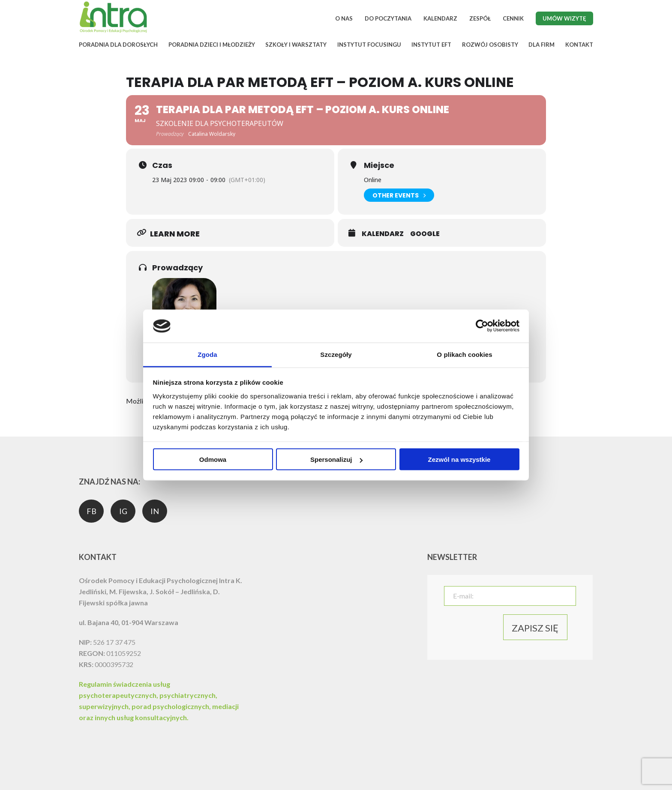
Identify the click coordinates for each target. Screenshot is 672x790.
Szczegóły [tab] (336, 354)
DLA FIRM (541, 45)
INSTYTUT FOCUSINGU (369, 45)
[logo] (113, 31)
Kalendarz (383, 234)
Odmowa (213, 459)
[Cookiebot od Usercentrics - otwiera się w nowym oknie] (482, 326)
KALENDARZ (440, 18)
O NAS (344, 18)
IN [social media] (155, 511)
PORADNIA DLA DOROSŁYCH (118, 45)
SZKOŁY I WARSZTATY (296, 45)
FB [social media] (91, 511)
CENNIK (513, 18)
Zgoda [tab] (207, 354)
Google (425, 234)
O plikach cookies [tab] (464, 354)
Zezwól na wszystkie (459, 459)
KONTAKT (579, 45)
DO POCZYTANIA (388, 18)
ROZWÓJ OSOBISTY (490, 45)
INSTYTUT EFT (431, 45)
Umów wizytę (564, 18)
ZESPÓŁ (480, 18)
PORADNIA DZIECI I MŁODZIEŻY (212, 45)
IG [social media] (123, 511)
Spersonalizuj (336, 459)
